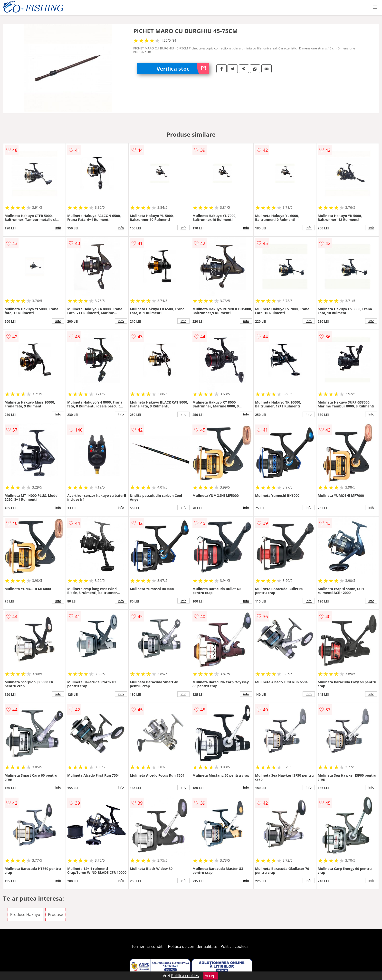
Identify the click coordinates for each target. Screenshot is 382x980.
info (58, 228)
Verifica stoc (183, 69)
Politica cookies (235, 946)
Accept (211, 976)
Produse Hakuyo (25, 914)
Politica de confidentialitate (193, 946)
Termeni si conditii (148, 946)
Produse (56, 914)
